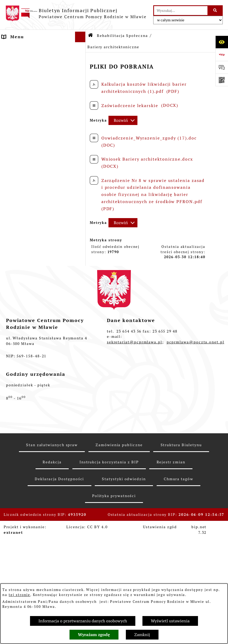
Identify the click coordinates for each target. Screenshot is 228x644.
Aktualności (16, 47)
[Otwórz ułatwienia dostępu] (222, 42)
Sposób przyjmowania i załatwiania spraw (29, 99)
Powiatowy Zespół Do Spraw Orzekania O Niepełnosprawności (35, 305)
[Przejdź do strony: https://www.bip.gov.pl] (222, 55)
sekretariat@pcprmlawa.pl (135, 458)
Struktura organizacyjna (30, 85)
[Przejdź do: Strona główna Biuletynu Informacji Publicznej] (91, 36)
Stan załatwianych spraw (52, 561)
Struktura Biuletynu (181, 561)
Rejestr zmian (171, 578)
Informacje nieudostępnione (36, 343)
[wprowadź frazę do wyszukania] (181, 11)
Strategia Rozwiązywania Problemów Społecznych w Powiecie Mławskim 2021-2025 (38, 282)
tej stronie (19, 595)
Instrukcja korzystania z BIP (109, 578)
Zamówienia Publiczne (29, 333)
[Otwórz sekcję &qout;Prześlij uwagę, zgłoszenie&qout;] (222, 67)
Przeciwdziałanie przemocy (34, 364)
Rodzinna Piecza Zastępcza (34, 123)
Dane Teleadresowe (25, 58)
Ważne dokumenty (23, 113)
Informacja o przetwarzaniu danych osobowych (83, 621)
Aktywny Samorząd (24, 255)
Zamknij (142, 635)
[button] (81, 69)
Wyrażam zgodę (94, 635)
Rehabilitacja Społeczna (30, 144)
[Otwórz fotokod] (222, 80)
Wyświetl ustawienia (170, 621)
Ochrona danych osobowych (34, 375)
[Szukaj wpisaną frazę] (215, 11)
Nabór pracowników (25, 322)
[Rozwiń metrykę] (123, 120)
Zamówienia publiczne (119, 561)
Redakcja (52, 578)
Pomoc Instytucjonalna (29, 134)
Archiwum (14, 354)
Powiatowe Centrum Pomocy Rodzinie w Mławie (35, 72)
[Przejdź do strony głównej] (76, 13)
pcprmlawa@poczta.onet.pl (195, 458)
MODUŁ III (15, 265)
